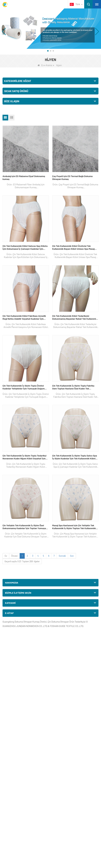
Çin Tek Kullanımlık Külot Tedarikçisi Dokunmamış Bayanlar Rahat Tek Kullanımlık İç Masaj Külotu (75, 317)
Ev (41, 65)
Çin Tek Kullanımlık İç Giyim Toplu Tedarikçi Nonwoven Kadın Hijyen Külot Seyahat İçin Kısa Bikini (24, 457)
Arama (49, 65)
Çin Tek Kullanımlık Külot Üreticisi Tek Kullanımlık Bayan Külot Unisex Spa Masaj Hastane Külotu (74, 247)
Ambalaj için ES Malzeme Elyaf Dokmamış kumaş (24, 178)
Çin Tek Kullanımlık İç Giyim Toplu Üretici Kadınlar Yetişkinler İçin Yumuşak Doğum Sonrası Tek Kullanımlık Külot (24, 387)
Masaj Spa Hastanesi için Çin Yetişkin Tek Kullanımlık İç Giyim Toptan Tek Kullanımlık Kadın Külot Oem (74, 527)
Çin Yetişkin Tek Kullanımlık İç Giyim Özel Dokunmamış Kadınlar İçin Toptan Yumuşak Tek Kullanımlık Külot (25, 527)
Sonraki (62, 556)
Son (72, 556)
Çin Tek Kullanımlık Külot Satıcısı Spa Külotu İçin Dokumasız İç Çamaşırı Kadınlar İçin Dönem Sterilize (25, 247)
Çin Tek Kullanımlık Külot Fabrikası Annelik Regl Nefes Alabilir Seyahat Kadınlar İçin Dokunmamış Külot (24, 317)
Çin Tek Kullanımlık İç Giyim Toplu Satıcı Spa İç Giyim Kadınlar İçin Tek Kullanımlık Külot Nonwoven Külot (75, 457)
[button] (48, 51)
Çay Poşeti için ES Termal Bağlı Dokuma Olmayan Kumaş (72, 178)
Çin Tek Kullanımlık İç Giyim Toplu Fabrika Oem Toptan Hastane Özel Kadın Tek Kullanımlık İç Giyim (73, 387)
